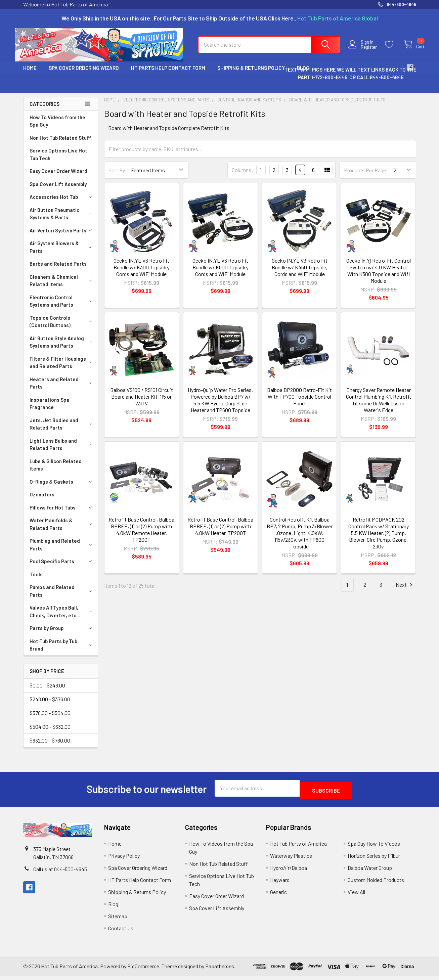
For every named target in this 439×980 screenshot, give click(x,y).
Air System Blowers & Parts (62, 253)
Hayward (280, 883)
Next (405, 591)
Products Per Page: (366, 176)
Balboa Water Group (370, 871)
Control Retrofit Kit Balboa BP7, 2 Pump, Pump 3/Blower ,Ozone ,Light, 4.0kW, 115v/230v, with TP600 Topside (300, 539)
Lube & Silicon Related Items (56, 471)
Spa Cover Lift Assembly (58, 190)
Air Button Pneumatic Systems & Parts (62, 220)
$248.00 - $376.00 (50, 705)
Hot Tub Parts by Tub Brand (62, 651)
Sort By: (118, 176)
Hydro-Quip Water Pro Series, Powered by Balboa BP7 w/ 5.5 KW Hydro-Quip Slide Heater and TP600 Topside (220, 406)
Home (30, 74)
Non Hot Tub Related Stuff (60, 144)
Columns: (243, 176)
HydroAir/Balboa (289, 871)
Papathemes (220, 970)
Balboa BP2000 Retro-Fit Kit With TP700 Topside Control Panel (299, 403)
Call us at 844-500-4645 (60, 873)
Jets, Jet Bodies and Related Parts (62, 430)
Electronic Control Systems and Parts (62, 307)
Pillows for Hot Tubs (62, 514)
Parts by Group (62, 634)
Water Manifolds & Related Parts (62, 530)
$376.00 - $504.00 (50, 719)
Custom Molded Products (376, 883)
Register (363, 51)
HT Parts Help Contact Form (168, 74)
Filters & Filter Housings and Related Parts (62, 369)
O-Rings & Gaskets (62, 488)
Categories (45, 110)
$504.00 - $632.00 (50, 733)
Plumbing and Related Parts (62, 551)
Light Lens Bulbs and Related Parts (62, 451)
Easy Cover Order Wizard (58, 177)
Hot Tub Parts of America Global (338, 18)
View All (356, 896)
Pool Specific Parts (62, 567)
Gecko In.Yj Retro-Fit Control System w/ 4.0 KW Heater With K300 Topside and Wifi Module (379, 277)
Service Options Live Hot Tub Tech (58, 160)
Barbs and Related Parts (58, 270)
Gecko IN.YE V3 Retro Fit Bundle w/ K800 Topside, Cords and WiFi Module (220, 273)
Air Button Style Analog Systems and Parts (62, 348)
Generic (278, 896)
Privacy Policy (124, 859)
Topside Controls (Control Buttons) (62, 328)
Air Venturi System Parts (62, 236)
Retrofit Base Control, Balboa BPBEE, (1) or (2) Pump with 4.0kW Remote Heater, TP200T (141, 536)
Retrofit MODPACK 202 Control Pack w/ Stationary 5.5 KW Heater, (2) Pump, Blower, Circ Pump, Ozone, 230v (379, 539)
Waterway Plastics (291, 859)
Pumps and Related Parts (62, 597)
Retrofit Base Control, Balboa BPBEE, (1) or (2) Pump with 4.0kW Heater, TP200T (220, 532)
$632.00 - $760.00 (50, 746)
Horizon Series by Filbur (374, 859)
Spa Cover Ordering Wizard (84, 74)
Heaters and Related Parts (62, 389)
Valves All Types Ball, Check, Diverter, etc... (62, 617)
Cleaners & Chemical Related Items (62, 287)
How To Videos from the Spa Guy (57, 127)
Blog (113, 908)
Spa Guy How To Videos (374, 847)
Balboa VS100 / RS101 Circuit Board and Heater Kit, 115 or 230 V (142, 403)
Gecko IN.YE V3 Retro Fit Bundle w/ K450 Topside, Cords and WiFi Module (300, 273)
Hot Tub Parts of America (298, 847)
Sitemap (118, 920)
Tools (36, 580)
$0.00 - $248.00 (47, 691)
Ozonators (42, 500)
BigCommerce (143, 970)
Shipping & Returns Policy (251, 74)
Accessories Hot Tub (62, 203)
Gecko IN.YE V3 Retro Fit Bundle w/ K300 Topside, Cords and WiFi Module (141, 273)
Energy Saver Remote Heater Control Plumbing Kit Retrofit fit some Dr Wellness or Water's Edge (379, 406)
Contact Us (121, 932)
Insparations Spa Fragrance (50, 410)
